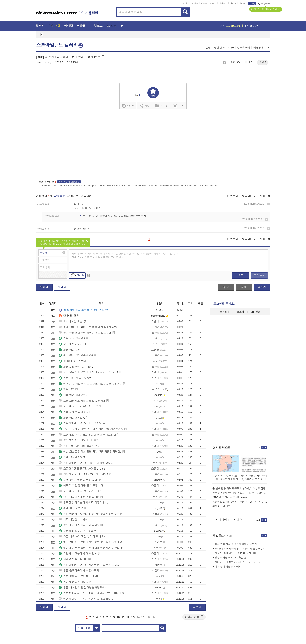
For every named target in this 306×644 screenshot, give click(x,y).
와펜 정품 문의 (70, 350)
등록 (241, 275)
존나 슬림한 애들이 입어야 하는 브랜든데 (85, 333)
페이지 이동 (194, 617)
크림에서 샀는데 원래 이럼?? (78, 554)
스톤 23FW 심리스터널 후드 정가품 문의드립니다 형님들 (94, 593)
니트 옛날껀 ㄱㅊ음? (73, 520)
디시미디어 (220, 520)
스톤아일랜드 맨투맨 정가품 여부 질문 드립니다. (89, 565)
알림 (256, 312)
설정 (208, 48)
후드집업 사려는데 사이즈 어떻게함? (83, 503)
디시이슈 (237, 520)
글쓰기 (262, 287)
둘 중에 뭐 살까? (71, 361)
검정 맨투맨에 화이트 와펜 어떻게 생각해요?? (88, 327)
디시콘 (242, 3)
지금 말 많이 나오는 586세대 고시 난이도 (237, 553)
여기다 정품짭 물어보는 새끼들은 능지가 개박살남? (91, 548)
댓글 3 (262, 62)
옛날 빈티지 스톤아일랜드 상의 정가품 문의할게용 (90, 542)
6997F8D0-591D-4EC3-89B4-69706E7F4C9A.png (189, 186)
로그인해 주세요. (224, 304)
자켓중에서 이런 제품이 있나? (79, 480)
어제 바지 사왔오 (71, 508)
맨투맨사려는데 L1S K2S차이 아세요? (83, 474)
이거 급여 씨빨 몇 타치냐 (228, 567)
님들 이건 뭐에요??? (73, 395)
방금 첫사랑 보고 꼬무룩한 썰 (231, 558)
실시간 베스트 (222, 448)
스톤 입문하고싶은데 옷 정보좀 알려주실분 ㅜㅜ (89, 514)
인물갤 (204, 3)
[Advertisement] (153, 145)
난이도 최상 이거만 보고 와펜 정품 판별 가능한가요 (91, 429)
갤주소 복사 (244, 48)
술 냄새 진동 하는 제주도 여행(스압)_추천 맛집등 (239, 489)
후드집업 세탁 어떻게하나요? (78, 440)
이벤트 (233, 3)
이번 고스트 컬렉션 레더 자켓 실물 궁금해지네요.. (90, 452)
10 (118, 617)
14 (138, 617)
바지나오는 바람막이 (73, 321)
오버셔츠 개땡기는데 (73, 344)
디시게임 (223, 3)
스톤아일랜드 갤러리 (60, 45)
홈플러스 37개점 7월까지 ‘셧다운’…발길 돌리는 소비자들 (240, 502)
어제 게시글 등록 (239, 26)
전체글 (44, 287)
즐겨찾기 (224, 312)
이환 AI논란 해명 (222, 506)
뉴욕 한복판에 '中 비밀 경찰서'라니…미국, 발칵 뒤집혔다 (240, 493)
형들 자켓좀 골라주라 (74, 412)
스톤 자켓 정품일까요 (74, 338)
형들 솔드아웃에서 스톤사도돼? (79, 571)
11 (123, 617)
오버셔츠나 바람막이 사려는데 (79, 491)
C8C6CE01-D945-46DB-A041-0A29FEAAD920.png (128, 186)
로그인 (252, 4)
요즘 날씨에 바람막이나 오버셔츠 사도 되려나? (88, 372)
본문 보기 (232, 196)
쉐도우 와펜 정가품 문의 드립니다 (81, 486)
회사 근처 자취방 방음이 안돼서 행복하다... (238, 544)
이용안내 (258, 48)
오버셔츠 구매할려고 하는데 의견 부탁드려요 (87, 435)
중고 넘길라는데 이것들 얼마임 (79, 497)
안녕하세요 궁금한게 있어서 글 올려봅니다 (86, 599)
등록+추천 (259, 275)
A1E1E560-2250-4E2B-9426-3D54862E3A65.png (68, 186)
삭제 (268, 204)
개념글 (62, 287)
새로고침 (265, 196)
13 (133, 617)
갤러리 (186, 3)
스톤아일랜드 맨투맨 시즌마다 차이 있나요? (87, 463)
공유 (145, 106)
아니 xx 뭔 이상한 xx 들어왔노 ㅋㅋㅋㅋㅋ (237, 562)
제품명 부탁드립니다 (73, 559)
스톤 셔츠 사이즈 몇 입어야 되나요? (82, 537)
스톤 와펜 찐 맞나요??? (75, 378)
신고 (178, 106)
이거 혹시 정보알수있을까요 (77, 355)
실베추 (128, 106)
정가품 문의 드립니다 (74, 582)
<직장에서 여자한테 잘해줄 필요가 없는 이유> (240, 549)
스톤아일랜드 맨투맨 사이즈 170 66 (82, 469)
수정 (226, 287)
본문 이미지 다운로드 (69, 182)
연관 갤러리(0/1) (224, 48)
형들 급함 (67, 389)
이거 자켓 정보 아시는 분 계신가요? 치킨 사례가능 (91, 384)
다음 (149, 617)
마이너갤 (54, 26)
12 (128, 617)
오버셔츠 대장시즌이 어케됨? (78, 406)
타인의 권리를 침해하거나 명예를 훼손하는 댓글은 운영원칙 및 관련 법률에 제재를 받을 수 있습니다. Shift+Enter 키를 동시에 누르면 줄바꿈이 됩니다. (126, 256)
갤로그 (213, 3)
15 (143, 617)
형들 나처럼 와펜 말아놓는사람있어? (83, 587)
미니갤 (195, 3)
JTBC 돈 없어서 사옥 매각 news (230, 497)
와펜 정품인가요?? (72, 418)
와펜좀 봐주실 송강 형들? (76, 367)
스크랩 (224, 63)
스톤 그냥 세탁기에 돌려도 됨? (79, 446)
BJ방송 (111, 26)
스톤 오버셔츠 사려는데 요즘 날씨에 (82, 401)
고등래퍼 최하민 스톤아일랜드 (79, 531)
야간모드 (264, 4)
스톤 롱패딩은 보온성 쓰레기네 (79, 576)
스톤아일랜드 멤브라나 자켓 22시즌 (82, 423)
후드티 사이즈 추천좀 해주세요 (79, 525)
